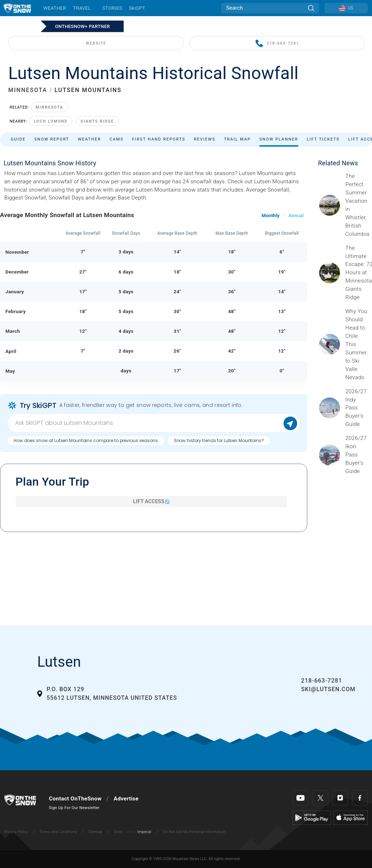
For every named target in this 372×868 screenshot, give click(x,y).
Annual (296, 215)
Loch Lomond (51, 121)
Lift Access (151, 501)
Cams (117, 139)
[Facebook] (360, 798)
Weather (55, 8)
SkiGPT (137, 8)
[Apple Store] (351, 817)
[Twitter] (320, 798)
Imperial (144, 832)
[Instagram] (340, 798)
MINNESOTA (28, 90)
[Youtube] (301, 798)
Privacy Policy (16, 832)
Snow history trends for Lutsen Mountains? (219, 440)
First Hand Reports (159, 139)
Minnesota (49, 107)
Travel (82, 8)
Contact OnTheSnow (75, 799)
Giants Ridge (97, 121)
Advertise (126, 799)
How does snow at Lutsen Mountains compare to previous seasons (86, 440)
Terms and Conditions (58, 832)
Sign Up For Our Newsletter (74, 808)
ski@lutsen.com (328, 689)
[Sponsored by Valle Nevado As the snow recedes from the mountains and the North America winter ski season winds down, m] (357, 344)
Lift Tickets (323, 139)
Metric (131, 832)
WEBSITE (96, 43)
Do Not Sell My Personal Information (194, 832)
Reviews (205, 139)
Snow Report (52, 139)
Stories (112, 8)
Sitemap (96, 832)
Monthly (271, 215)
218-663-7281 (277, 44)
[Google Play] (312, 817)
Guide (18, 139)
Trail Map (237, 139)
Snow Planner (279, 139)
